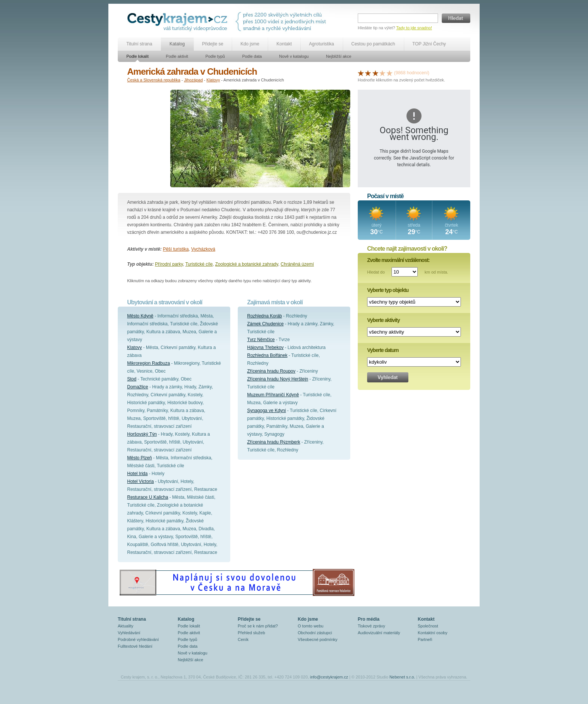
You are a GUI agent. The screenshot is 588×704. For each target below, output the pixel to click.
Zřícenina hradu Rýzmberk (274, 442)
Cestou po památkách (373, 44)
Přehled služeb (251, 633)
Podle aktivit (177, 56)
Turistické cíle (199, 264)
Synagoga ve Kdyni (266, 411)
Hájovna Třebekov (265, 347)
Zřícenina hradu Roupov (271, 371)
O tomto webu (310, 626)
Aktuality (126, 626)
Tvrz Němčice (261, 340)
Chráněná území (297, 264)
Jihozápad (193, 80)
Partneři (425, 639)
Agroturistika (322, 44)
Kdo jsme (250, 44)
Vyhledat (388, 377)
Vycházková (203, 249)
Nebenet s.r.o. (402, 677)
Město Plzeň (139, 458)
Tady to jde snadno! (414, 28)
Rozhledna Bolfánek (267, 355)
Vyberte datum (383, 350)
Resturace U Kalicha (148, 497)
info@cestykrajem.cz (329, 677)
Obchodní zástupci (315, 633)
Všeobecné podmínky (318, 639)
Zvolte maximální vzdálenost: (398, 260)
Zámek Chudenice (265, 324)
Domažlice (138, 387)
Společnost (428, 626)
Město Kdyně (140, 316)
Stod (132, 379)
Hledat (456, 18)
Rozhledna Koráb (265, 316)
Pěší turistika (176, 249)
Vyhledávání (129, 633)
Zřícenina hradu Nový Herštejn (278, 379)
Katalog (177, 44)
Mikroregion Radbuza (148, 363)
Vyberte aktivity (383, 320)
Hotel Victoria (140, 481)
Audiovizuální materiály (379, 633)
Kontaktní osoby (433, 633)
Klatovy (213, 80)
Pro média (369, 619)
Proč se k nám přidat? (258, 626)
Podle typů (215, 56)
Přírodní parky (169, 264)
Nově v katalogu (294, 56)
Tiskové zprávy (371, 626)
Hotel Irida (137, 474)
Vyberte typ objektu (388, 290)
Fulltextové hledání (135, 646)
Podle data (252, 56)
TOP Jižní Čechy (429, 44)
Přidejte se (213, 44)
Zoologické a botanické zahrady (247, 264)
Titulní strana (139, 44)
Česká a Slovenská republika (154, 80)
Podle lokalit (137, 56)
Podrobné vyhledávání (138, 639)
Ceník (243, 639)
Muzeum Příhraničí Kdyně (273, 395)
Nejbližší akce (339, 56)
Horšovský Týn (142, 434)
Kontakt (284, 44)
